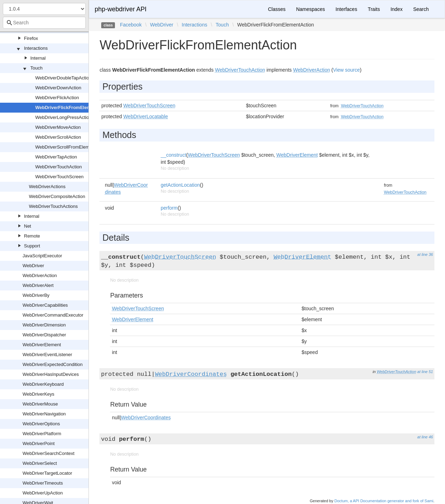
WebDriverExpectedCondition (53, 364)
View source (347, 70)
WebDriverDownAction (58, 88)
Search (421, 9)
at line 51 (425, 372)
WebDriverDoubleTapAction (63, 78)
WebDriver (33, 266)
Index (396, 9)
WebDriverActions (47, 187)
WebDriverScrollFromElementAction (72, 147)
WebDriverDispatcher (44, 335)
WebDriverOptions (41, 424)
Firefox (31, 38)
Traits (374, 9)
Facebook (131, 25)
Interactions (36, 48)
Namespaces (311, 9)
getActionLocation (180, 185)
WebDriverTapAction (56, 157)
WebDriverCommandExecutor (53, 315)
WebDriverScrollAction (58, 137)
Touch (36, 68)
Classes (277, 9)
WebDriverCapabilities (45, 305)
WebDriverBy (36, 295)
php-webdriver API (120, 9)
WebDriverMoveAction (58, 127)
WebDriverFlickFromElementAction (74, 107)
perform (169, 208)
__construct (173, 155)
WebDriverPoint (39, 443)
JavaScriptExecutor (42, 256)
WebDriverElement (42, 345)
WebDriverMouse (40, 404)
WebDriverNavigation (44, 414)
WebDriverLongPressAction (63, 117)
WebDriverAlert (38, 285)
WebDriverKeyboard (43, 384)
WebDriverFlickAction (57, 98)
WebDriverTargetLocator (47, 473)
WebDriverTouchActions (53, 206)
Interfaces (346, 9)
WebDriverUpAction (43, 493)
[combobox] (44, 23)
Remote (32, 236)
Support (32, 246)
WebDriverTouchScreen (59, 177)
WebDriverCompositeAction (57, 196)
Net (28, 226)
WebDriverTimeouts (43, 483)
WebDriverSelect (40, 463)
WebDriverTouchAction (59, 167)
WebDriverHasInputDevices (51, 374)
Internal (38, 58)
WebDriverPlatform (42, 434)
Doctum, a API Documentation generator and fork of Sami (384, 501)
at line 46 (425, 437)
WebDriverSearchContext (48, 453)
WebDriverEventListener (47, 355)
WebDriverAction (40, 275)
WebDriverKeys (38, 394)
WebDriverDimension (44, 325)
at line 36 (425, 254)
